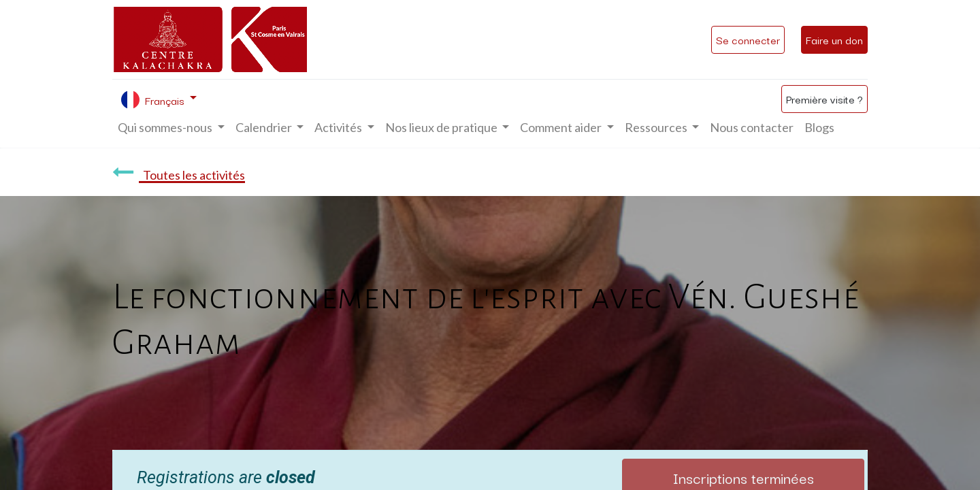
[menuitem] (752, 128)
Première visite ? (824, 99)
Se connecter (748, 39)
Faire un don (834, 39)
